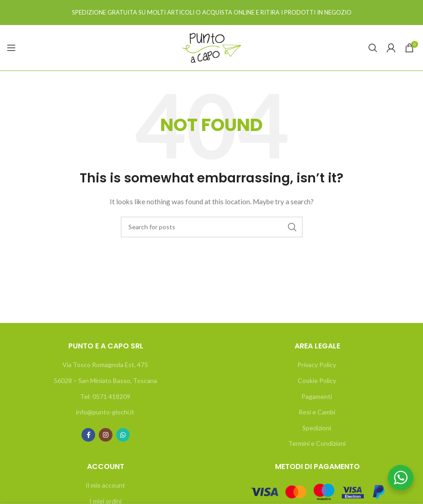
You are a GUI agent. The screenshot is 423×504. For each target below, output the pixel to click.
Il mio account (105, 485)
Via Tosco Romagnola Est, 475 (105, 365)
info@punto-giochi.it (105, 412)
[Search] (373, 48)
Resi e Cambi (317, 412)
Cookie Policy (317, 381)
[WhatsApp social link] (123, 435)
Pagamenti (317, 396)
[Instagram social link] (106, 435)
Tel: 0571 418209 (105, 396)
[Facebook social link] (88, 435)
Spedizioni (317, 428)
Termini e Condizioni (317, 443)
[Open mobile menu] (11, 48)
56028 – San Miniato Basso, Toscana (105, 381)
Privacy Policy (317, 365)
